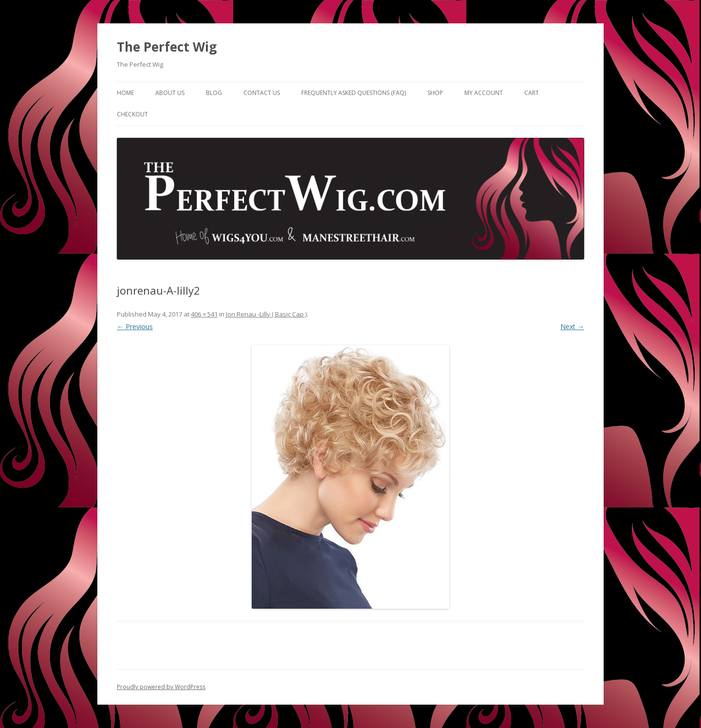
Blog (214, 93)
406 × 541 (204, 314)
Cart (532, 93)
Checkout (132, 114)
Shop (435, 93)
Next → (572, 327)
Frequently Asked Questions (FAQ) (354, 93)
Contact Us (262, 93)
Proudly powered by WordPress (161, 687)
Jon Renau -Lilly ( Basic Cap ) (266, 314)
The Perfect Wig (167, 47)
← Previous (135, 327)
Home (125, 93)
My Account (484, 93)
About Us (170, 93)
